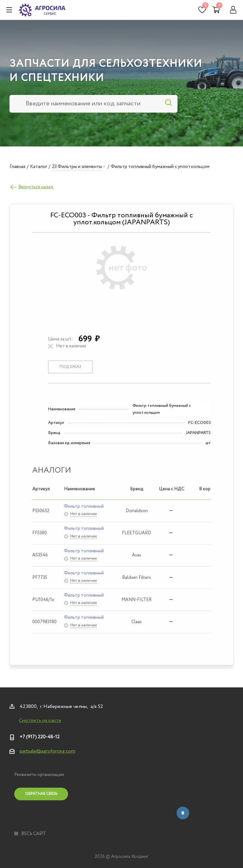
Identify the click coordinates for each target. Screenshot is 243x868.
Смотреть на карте (40, 721)
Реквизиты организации (39, 775)
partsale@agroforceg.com (47, 751)
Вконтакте (183, 813)
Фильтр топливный (84, 506)
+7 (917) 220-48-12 (40, 737)
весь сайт (30, 834)
